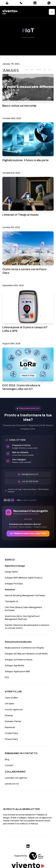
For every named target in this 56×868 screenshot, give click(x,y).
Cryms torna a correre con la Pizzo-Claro (25, 271)
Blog (7, 759)
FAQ (7, 677)
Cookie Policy (11, 733)
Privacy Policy (11, 739)
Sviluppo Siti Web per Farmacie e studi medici (26, 654)
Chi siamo (10, 704)
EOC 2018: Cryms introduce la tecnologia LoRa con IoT (21, 387)
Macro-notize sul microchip (19, 106)
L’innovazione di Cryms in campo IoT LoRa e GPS (25, 329)
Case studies (11, 698)
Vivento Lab (13, 692)
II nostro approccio (14, 710)
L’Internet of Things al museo (21, 215)
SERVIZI (10, 560)
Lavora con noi (12, 784)
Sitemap (9, 716)
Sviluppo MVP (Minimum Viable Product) (24, 578)
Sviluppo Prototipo (14, 584)
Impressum (10, 727)
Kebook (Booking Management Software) (25, 596)
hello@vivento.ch (28, 474)
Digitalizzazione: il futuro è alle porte (25, 160)
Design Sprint (11, 572)
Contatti (9, 765)
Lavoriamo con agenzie (16, 778)
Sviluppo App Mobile (14, 666)
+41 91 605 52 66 (28, 482)
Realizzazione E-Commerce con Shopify (24, 648)
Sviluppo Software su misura (19, 660)
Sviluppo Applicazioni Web (17, 672)
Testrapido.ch (11, 601)
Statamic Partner (13, 721)
